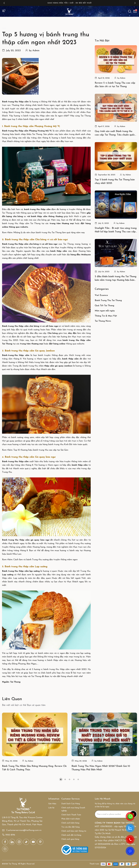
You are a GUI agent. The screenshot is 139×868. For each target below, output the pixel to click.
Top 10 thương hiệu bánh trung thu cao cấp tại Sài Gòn (41, 450)
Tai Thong (7, 344)
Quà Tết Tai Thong (104, 306)
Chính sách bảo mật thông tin (74, 831)
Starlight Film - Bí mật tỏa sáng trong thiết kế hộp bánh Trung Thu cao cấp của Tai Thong (116, 230)
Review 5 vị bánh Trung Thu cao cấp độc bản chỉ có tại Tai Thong (115, 85)
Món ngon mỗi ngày (105, 311)
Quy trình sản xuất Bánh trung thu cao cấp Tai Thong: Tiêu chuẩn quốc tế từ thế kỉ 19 (115, 133)
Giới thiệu (52, 804)
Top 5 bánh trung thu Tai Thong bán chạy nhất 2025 (115, 181)
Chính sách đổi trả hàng (71, 835)
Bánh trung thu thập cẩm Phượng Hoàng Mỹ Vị (27, 131)
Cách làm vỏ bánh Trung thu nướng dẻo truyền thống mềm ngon (45, 560)
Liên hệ (51, 808)
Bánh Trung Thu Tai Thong (108, 300)
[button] (4, 3)
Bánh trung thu (10, 355)
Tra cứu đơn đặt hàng (70, 827)
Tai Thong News (103, 321)
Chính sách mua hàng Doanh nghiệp (73, 809)
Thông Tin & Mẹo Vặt (106, 316)
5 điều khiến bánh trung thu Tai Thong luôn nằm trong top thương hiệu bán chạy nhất (116, 279)
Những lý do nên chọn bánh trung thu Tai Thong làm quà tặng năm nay (49, 233)
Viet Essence (101, 295)
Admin (36, 51)
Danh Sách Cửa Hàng (71, 804)
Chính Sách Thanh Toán (71, 815)
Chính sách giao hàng (70, 839)
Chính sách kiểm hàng (70, 823)
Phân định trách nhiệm (71, 819)
